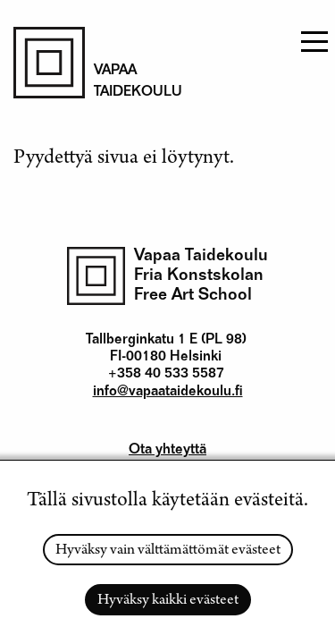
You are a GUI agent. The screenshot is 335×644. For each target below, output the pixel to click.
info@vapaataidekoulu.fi (168, 393)
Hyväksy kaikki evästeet (168, 601)
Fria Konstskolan (199, 276)
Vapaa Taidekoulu (201, 256)
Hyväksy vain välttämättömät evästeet (168, 551)
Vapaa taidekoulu (130, 82)
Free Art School (193, 296)
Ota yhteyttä (167, 451)
